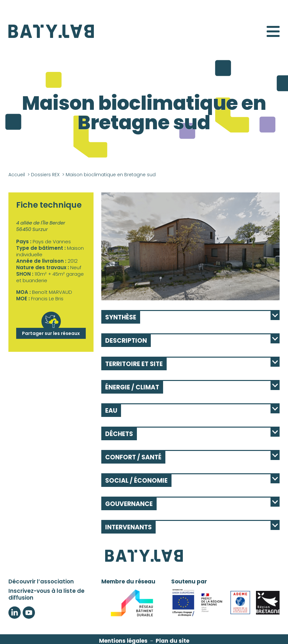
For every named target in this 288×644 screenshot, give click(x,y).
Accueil (17, 175)
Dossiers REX (45, 175)
